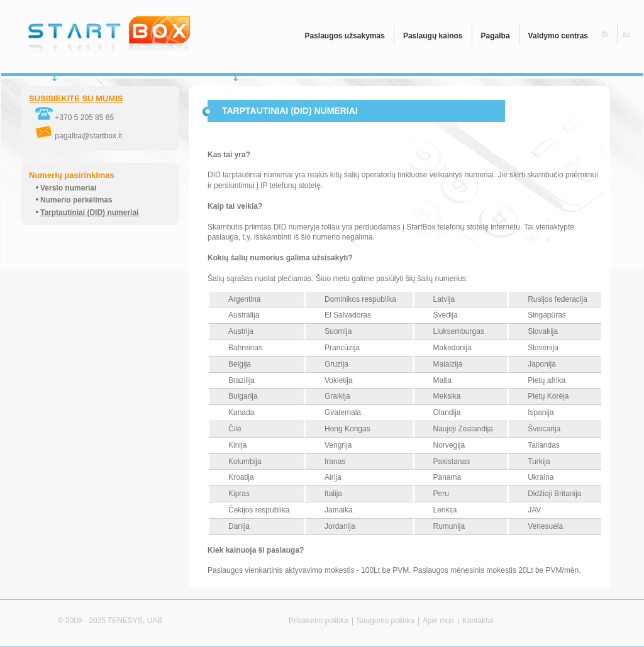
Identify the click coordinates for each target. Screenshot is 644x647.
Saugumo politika (386, 621)
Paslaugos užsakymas (344, 36)
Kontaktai (478, 621)
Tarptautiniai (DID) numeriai (89, 213)
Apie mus (438, 621)
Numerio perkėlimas (76, 200)
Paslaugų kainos (433, 36)
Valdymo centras (558, 36)
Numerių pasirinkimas (72, 175)
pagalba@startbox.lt (79, 136)
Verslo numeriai (68, 188)
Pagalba (496, 36)
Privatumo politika (319, 621)
